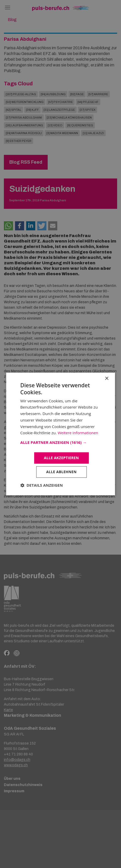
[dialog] (60, 434)
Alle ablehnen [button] (61, 472)
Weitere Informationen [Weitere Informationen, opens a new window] (78, 433)
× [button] (107, 379)
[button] (60, 442)
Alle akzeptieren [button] (61, 458)
